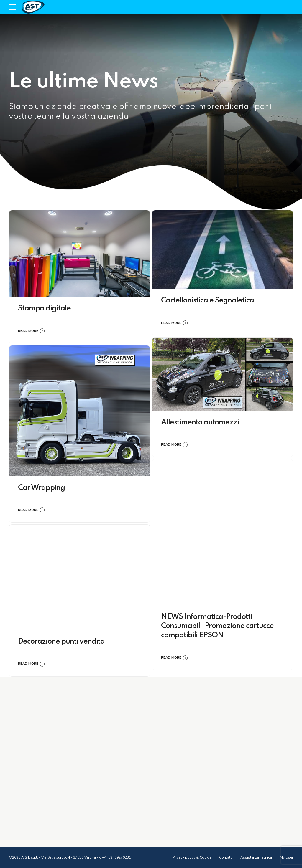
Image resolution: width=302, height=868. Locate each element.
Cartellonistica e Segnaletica (207, 301)
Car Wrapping (41, 488)
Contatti (226, 857)
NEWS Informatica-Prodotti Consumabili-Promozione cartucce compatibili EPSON (217, 626)
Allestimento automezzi (200, 423)
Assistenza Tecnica (256, 857)
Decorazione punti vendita (61, 642)
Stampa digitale (44, 309)
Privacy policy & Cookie (192, 857)
